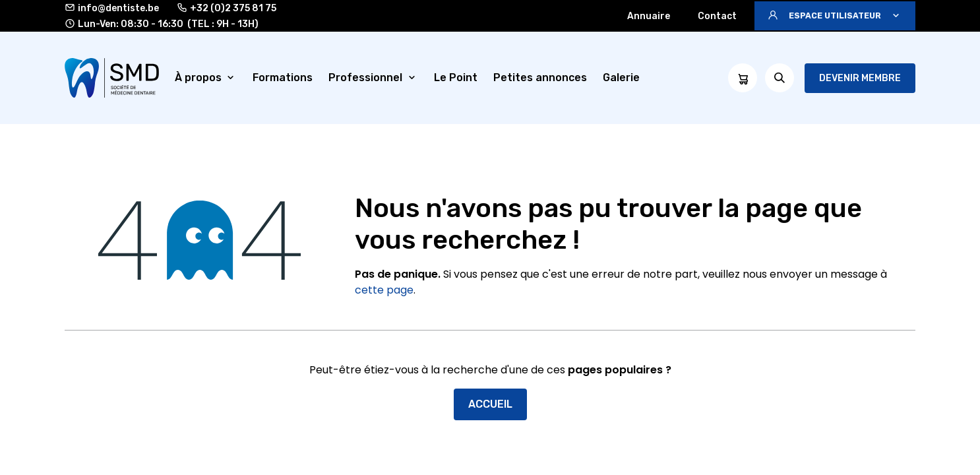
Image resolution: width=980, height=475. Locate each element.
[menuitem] (206, 78)
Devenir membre (860, 78)
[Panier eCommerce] (743, 78)
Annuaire (649, 16)
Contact (717, 16)
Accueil (490, 404)
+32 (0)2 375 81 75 (227, 8)
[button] (835, 16)
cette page (384, 290)
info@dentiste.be (112, 8)
